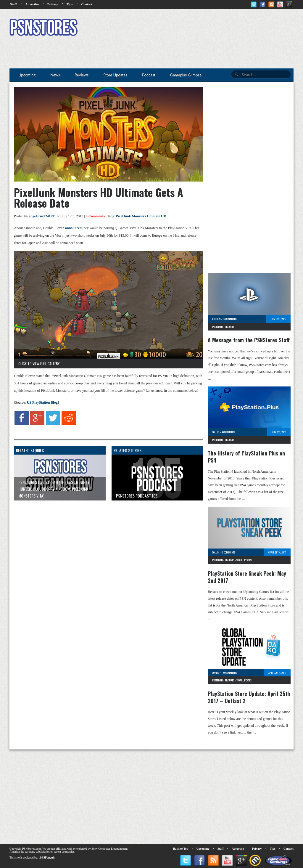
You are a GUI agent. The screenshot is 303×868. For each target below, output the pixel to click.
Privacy (53, 4)
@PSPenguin (47, 857)
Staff (13, 4)
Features (230, 327)
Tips (70, 4)
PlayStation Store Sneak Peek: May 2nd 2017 (247, 577)
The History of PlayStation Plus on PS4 (246, 457)
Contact (87, 4)
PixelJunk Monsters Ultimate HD (141, 216)
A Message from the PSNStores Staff (249, 340)
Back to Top (181, 849)
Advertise (32, 4)
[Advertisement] (186, 28)
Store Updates (244, 560)
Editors (216, 319)
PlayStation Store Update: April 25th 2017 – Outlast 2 (249, 697)
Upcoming (203, 849)
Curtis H (217, 673)
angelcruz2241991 (42, 216)
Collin (216, 432)
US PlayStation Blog (42, 402)
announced (73, 228)
